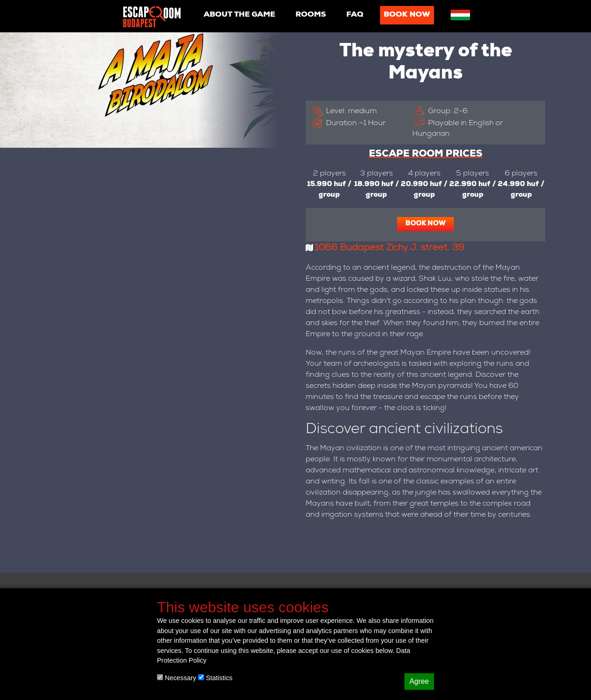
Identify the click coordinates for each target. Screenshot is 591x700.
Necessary (177, 678)
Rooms (311, 15)
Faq (355, 15)
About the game (239, 15)
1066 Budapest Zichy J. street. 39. (391, 248)
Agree (419, 681)
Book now (407, 15)
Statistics (215, 678)
